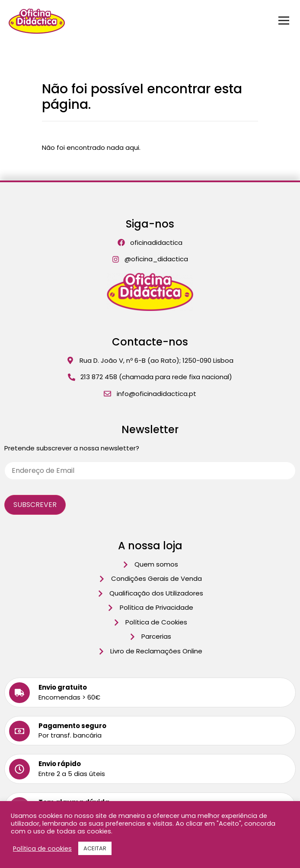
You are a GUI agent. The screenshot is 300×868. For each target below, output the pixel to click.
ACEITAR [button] (95, 848)
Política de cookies (42, 849)
